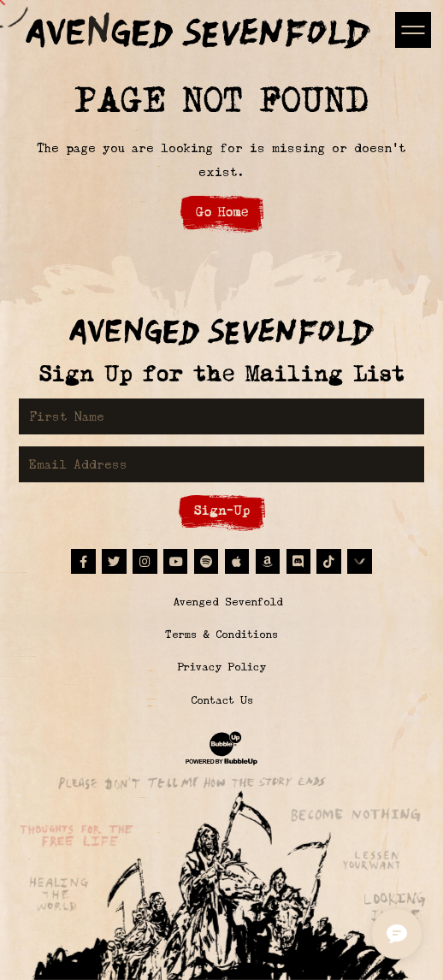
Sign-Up (222, 510)
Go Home (222, 212)
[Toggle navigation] (413, 30)
